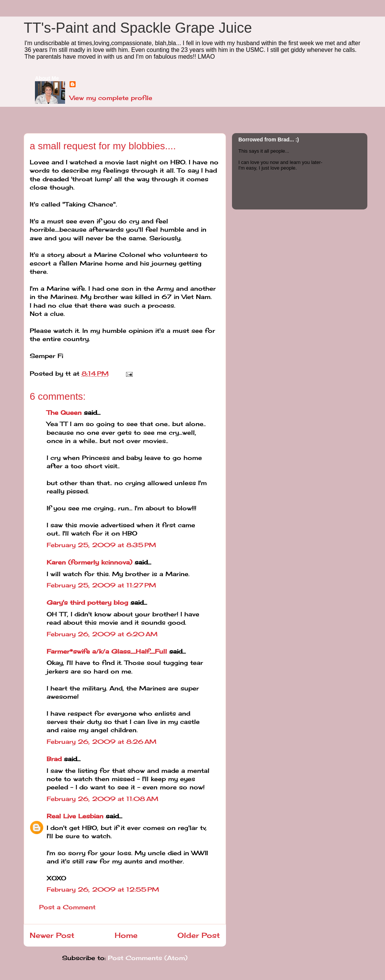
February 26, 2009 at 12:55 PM (103, 889)
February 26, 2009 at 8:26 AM (102, 742)
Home (126, 935)
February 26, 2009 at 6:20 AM (102, 634)
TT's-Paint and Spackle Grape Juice (138, 28)
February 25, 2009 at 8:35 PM (101, 545)
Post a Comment (67, 907)
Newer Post (52, 935)
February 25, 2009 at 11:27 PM (101, 585)
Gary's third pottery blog (87, 602)
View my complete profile (111, 98)
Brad (54, 759)
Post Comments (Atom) (148, 958)
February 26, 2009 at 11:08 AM (102, 799)
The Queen (64, 413)
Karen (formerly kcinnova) (89, 562)
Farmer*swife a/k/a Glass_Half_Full (107, 651)
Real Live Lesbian (75, 816)
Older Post (199, 935)
